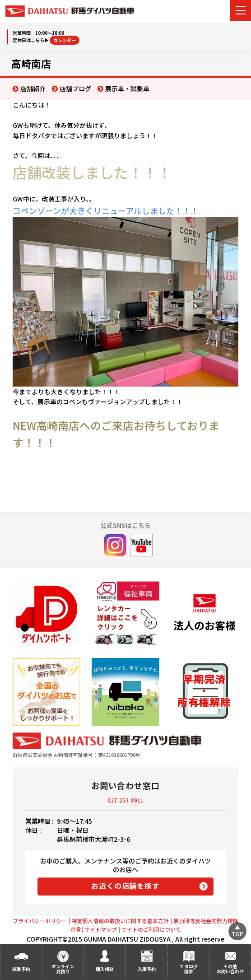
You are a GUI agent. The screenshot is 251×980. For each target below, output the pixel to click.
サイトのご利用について (151, 929)
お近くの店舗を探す (125, 886)
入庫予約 (147, 969)
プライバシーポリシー (40, 921)
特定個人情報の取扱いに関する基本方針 (120, 921)
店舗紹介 (33, 89)
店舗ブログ (75, 89)
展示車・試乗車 (127, 89)
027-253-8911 (125, 800)
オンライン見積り (63, 969)
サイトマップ (101, 929)
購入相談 (105, 969)
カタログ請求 (189, 969)
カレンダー (65, 40)
